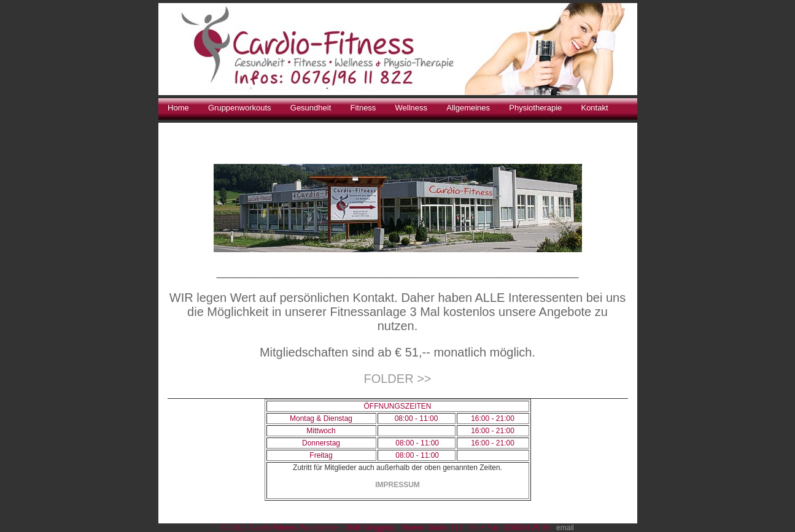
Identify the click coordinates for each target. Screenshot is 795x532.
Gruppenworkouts (240, 108)
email (565, 528)
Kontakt (594, 108)
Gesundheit (311, 108)
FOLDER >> (397, 379)
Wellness (412, 108)
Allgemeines (468, 108)
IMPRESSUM (397, 485)
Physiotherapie (535, 108)
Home (178, 108)
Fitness (363, 108)
